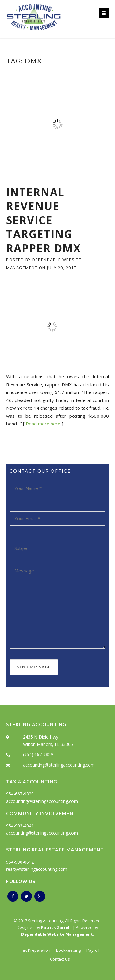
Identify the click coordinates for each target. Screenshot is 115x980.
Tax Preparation (35, 950)
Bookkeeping (68, 950)
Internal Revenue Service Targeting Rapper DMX (44, 220)
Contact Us (60, 959)
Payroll (93, 950)
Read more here (43, 424)
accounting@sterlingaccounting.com (59, 765)
